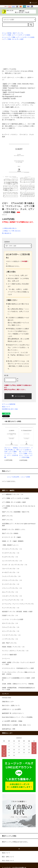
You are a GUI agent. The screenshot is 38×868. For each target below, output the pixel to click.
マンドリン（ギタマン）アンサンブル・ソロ (15, 651)
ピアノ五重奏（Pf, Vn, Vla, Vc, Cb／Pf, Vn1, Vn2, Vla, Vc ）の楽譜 (19, 507)
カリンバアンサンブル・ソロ (11, 631)
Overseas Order (7, 698)
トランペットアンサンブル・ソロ (12, 588)
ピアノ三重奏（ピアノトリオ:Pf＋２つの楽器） (17, 35)
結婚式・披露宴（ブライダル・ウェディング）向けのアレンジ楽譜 (18, 663)
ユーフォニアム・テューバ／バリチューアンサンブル (18, 604)
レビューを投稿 (25, 477)
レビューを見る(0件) (13, 477)
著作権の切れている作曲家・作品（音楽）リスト (17, 725)
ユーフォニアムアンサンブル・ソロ (13, 600)
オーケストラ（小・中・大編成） (12, 537)
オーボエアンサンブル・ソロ (11, 572)
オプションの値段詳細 (9, 404)
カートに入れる (18, 396)
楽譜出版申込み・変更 (9, 729)
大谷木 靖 (11, 92)
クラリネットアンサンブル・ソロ (12, 580)
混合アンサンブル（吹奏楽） (11, 533)
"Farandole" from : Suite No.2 (21, 88)
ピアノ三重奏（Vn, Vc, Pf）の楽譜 (13, 39)
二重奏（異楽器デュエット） (11, 545)
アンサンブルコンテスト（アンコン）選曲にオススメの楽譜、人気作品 (18, 673)
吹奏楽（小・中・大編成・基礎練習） (13, 541)
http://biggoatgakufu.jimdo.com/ (12, 96)
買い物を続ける (7, 233)
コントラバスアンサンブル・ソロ (12, 561)
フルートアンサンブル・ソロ (11, 569)
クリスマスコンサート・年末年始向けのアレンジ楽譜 (18, 668)
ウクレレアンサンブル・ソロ (11, 627)
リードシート (6, 659)
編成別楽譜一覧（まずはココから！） (13, 713)
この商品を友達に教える (9, 228)
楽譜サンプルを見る (10, 69)
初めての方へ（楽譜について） (11, 706)
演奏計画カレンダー (8, 702)
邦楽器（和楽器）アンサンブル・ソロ (13, 647)
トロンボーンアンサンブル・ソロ (12, 596)
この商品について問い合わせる (11, 231)
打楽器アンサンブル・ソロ (10, 616)
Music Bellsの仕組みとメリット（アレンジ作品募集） (18, 717)
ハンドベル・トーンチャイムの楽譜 (13, 619)
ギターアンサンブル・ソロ (10, 623)
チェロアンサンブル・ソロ (10, 557)
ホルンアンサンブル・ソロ (10, 592)
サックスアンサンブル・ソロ (11, 584)
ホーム (4, 33)
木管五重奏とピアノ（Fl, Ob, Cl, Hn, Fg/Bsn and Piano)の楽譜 (19, 525)
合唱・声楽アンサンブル (9, 643)
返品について (6, 407)
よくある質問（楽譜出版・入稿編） (13, 721)
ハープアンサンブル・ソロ (10, 639)
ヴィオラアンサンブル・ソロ (11, 553)
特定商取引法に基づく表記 (10, 409)
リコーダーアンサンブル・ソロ (11, 635)
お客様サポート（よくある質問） (12, 709)
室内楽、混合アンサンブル (15, 33)
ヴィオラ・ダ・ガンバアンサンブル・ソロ (15, 565)
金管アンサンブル (7, 516)
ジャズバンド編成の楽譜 (9, 655)
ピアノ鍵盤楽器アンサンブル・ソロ (13, 494)
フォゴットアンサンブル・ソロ (11, 576)
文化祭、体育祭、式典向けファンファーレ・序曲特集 (18, 684)
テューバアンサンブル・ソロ (11, 608)
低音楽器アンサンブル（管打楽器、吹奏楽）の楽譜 (17, 612)
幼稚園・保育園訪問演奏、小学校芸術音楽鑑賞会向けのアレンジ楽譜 (18, 689)
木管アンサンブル (7, 520)
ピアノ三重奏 (12, 84)
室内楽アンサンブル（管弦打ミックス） (14, 530)
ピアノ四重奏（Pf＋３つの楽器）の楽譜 (14, 502)
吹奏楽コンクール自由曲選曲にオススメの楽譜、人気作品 (18, 679)
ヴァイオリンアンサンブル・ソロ (12, 549)
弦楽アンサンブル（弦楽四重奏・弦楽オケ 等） (16, 512)
